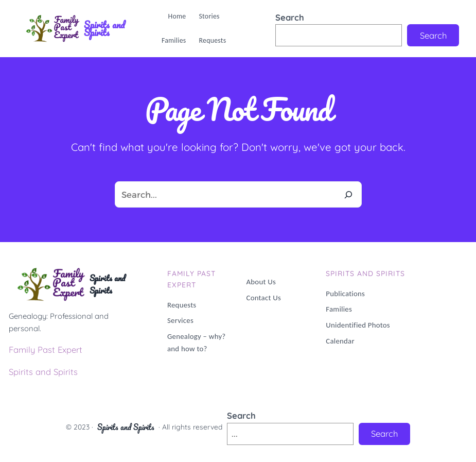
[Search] (349, 194)
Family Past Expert (46, 349)
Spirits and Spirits (104, 29)
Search (290, 17)
